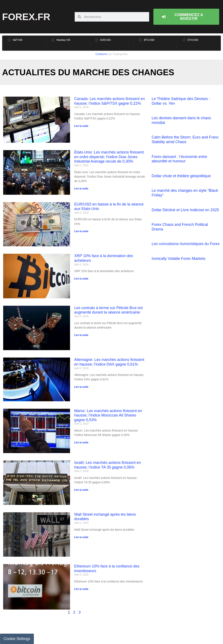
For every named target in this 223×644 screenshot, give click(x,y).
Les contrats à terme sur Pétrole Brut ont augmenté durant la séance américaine (109, 310)
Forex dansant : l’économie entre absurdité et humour (179, 159)
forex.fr (26, 17)
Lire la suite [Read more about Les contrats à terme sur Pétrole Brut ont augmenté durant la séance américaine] (81, 335)
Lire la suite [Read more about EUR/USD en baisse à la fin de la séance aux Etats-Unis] (81, 231)
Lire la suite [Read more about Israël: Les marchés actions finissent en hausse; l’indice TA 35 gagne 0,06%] (81, 490)
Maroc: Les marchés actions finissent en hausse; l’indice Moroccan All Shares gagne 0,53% (108, 415)
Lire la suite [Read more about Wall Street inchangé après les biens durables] (81, 537)
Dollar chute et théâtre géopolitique (181, 176)
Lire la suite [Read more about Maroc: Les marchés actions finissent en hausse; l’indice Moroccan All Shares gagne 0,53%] (81, 443)
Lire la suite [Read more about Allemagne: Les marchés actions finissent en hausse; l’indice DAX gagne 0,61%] (81, 387)
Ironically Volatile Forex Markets (179, 259)
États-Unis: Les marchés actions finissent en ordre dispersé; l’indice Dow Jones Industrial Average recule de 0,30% (109, 157)
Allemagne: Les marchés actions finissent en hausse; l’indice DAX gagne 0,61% (109, 362)
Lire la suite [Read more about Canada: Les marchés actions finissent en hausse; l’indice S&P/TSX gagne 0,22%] (81, 126)
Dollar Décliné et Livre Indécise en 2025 (185, 210)
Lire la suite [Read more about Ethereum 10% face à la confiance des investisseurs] (81, 589)
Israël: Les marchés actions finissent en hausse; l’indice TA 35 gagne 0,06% (108, 465)
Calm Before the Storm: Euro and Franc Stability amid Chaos (185, 140)
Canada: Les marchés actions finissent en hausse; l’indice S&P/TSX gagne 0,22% (110, 101)
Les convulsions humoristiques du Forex (186, 244)
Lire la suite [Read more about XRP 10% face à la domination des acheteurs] (81, 279)
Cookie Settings (17, 639)
